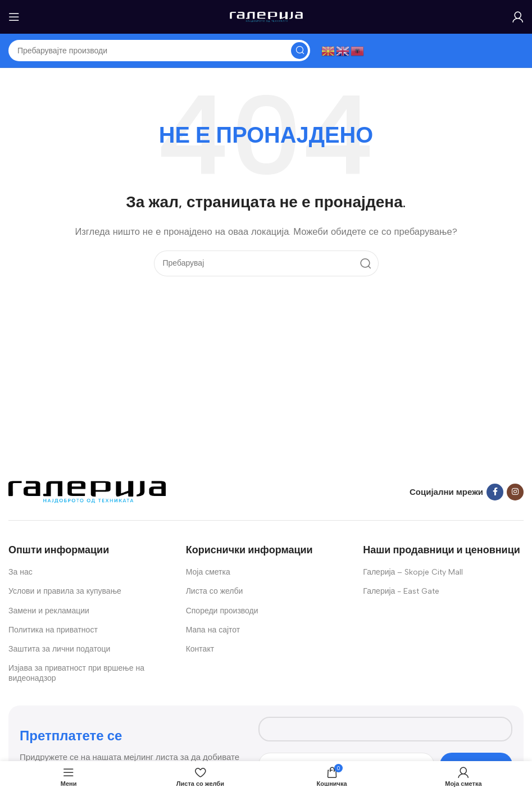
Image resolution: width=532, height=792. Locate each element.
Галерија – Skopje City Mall (413, 572)
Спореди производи (222, 611)
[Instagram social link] (515, 492)
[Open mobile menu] (14, 17)
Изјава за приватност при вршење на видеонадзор (76, 673)
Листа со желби (215, 591)
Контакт (200, 649)
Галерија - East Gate (401, 591)
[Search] (159, 51)
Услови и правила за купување (65, 591)
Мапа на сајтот (213, 630)
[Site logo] (266, 16)
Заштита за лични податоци (59, 649)
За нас (21, 572)
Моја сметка (208, 572)
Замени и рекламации (49, 611)
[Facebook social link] (495, 492)
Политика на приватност (53, 630)
